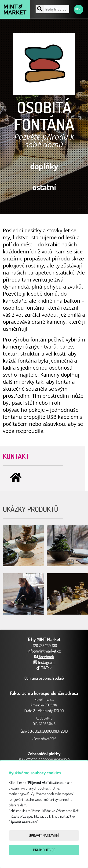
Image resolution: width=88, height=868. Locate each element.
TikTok (44, 668)
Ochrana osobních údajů (44, 678)
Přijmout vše (44, 850)
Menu (79, 9)
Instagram (44, 662)
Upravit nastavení (44, 835)
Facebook (44, 657)
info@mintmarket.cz (44, 651)
